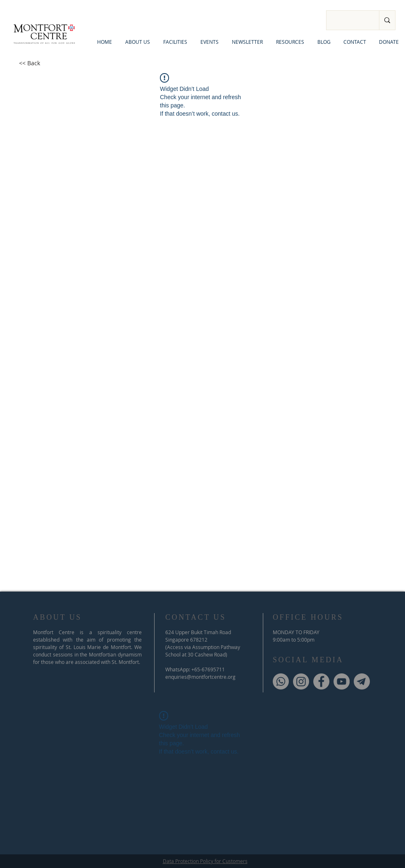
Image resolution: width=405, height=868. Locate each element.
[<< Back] (29, 63)
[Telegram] (362, 681)
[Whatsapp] (281, 681)
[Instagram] (301, 681)
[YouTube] (342, 681)
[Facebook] (321, 681)
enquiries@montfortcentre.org (200, 677)
